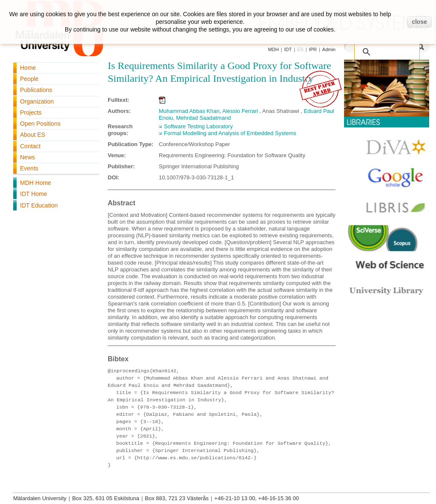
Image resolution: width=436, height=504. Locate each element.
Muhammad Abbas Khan (189, 111)
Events (29, 168)
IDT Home (34, 194)
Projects (31, 112)
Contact (30, 146)
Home (28, 68)
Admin (329, 49)
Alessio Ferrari (240, 111)
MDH (274, 49)
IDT (288, 49)
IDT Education (39, 205)
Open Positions (40, 124)
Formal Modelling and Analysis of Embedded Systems (230, 133)
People (29, 79)
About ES (33, 135)
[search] (378, 47)
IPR (313, 49)
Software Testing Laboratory (198, 126)
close (419, 22)
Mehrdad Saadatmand (203, 118)
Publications (36, 90)
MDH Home (36, 183)
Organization (37, 101)
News (27, 157)
